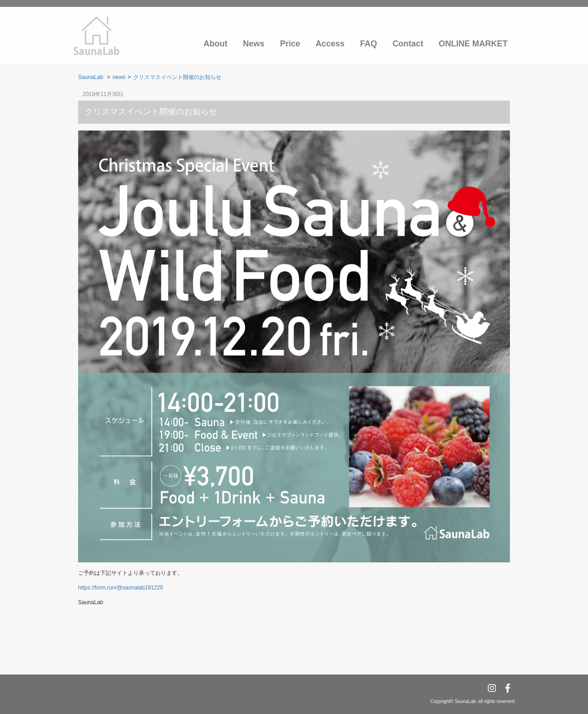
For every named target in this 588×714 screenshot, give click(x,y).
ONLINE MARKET (473, 44)
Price (290, 44)
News (254, 44)
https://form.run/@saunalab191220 (121, 588)
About (215, 44)
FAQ (369, 44)
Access (330, 44)
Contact (408, 44)
